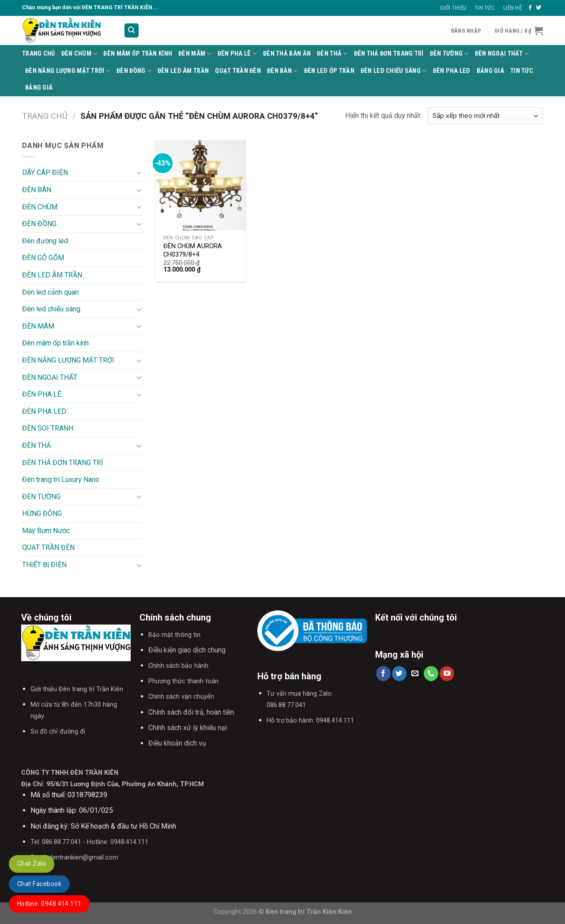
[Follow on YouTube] (447, 674)
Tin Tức (485, 8)
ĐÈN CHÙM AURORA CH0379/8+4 (193, 250)
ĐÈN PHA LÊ (237, 54)
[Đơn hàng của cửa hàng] (485, 116)
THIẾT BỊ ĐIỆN (44, 565)
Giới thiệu (453, 8)
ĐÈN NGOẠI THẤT (502, 54)
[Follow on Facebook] (530, 8)
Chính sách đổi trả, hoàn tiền (191, 712)
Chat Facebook (39, 884)
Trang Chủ (39, 54)
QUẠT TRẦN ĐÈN (238, 71)
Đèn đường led (45, 241)
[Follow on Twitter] (539, 8)
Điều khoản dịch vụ (177, 743)
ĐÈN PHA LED (452, 71)
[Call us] (431, 674)
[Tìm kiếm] (132, 31)
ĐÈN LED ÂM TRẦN (183, 71)
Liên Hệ (512, 8)
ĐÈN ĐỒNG (134, 71)
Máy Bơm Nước (46, 531)
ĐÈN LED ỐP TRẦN (329, 71)
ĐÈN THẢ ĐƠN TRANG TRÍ (389, 54)
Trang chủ (45, 116)
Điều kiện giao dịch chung (187, 650)
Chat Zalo (32, 863)
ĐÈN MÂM (195, 54)
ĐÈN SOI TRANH (48, 428)
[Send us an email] (415, 674)
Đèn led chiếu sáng (394, 71)
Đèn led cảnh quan (50, 292)
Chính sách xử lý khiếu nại (188, 728)
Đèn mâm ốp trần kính (138, 54)
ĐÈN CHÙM (79, 54)
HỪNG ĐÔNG (42, 513)
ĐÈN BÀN (282, 71)
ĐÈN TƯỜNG (449, 54)
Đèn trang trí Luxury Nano (61, 479)
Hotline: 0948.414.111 (49, 904)
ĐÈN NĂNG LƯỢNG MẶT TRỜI (68, 71)
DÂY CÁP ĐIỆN (45, 172)
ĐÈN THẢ (332, 54)
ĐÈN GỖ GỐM (43, 258)
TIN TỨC (522, 71)
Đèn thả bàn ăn (287, 54)
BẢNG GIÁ (490, 71)
